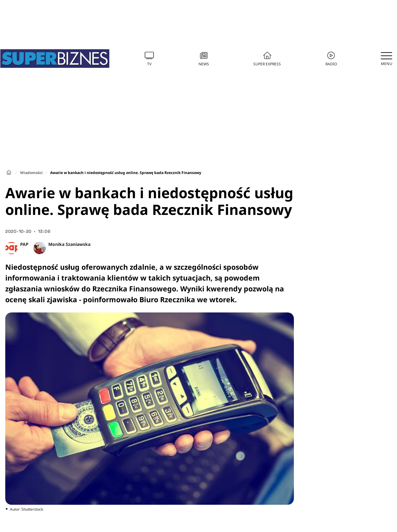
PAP (24, 244)
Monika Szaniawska (69, 244)
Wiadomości (31, 173)
